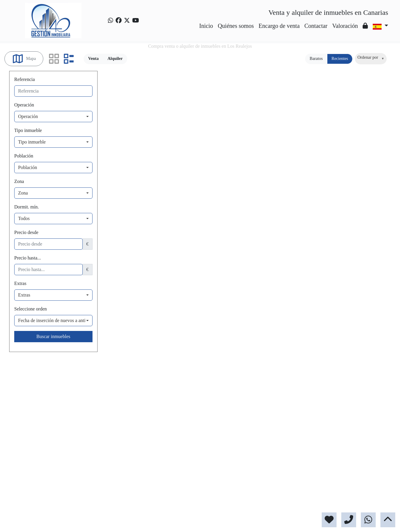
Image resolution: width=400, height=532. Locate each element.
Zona (19, 181)
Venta (93, 58)
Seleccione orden (31, 309)
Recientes (340, 58)
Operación (24, 105)
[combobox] (371, 59)
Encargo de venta (279, 26)
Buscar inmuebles (53, 336)
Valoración (345, 26)
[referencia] (53, 91)
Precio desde (26, 232)
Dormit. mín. (27, 207)
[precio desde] (48, 244)
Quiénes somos (236, 26)
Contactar (316, 26)
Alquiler (115, 58)
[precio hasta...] (48, 270)
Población (24, 156)
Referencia (24, 79)
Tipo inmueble (28, 130)
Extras (20, 283)
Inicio (206, 26)
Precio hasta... (28, 258)
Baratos (316, 58)
